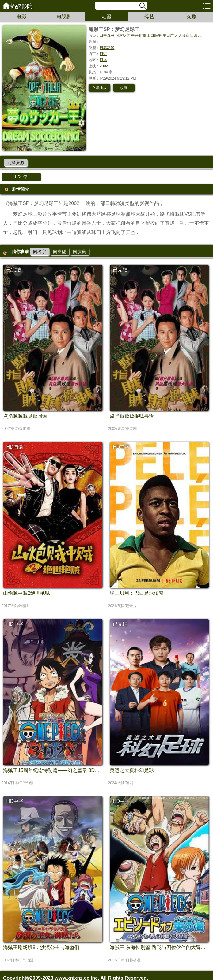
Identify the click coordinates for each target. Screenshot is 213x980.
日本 (103, 60)
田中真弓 (107, 35)
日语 (103, 54)
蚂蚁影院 (21, 6)
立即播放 (99, 88)
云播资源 (16, 162)
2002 (104, 66)
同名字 (40, 252)
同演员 (79, 252)
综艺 (149, 17)
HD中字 (21, 177)
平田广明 (170, 35)
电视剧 (64, 17)
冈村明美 (123, 35)
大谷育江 (186, 35)
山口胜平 (154, 35)
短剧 (192, 17)
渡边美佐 (201, 35)
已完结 (13, 270)
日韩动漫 (107, 48)
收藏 (124, 88)
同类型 (59, 252)
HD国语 (15, 447)
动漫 (107, 17)
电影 (21, 17)
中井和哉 (139, 35)
